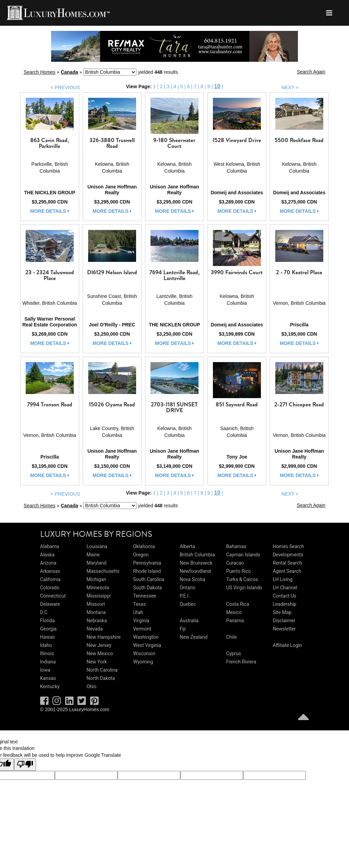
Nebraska (97, 621)
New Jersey (99, 645)
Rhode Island (147, 571)
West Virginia (147, 645)
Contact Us (284, 596)
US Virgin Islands (244, 588)
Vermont (142, 629)
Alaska (47, 555)
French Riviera (241, 662)
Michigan (97, 579)
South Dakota (147, 588)
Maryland (97, 563)
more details (50, 211)
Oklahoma (144, 546)
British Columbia (197, 555)
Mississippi (99, 596)
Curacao (235, 563)
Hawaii (47, 637)
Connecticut (53, 596)
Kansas (48, 678)
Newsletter (284, 629)
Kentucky (50, 686)
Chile (232, 637)
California (50, 579)
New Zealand (194, 637)
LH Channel (285, 588)
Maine (93, 555)
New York (97, 662)
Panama (235, 621)
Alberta (187, 546)
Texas (139, 604)
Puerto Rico (239, 571)
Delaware (50, 604)
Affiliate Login (287, 645)
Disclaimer (284, 621)
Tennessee (145, 596)
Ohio (92, 686)
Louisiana (97, 546)
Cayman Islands (243, 555)
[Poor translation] (25, 765)
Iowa (45, 670)
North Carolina (102, 670)
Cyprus (234, 653)
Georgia (48, 629)
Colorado (50, 588)
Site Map (282, 612)
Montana (96, 612)
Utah (138, 612)
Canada (69, 72)
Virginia (141, 621)
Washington (146, 637)
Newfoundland (195, 571)
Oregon (141, 555)
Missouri (96, 604)
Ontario (188, 588)
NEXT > (290, 88)
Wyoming (143, 662)
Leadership (284, 604)
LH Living (282, 579)
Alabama (50, 546)
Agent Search (287, 571)
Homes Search (288, 546)
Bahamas (236, 546)
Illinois (47, 653)
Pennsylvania (147, 563)
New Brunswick (196, 563)
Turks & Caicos (242, 579)
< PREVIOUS (65, 88)
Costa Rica (238, 604)
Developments (288, 555)
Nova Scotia (192, 579)
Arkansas (50, 571)
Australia (189, 621)
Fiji (183, 629)
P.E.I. (185, 596)
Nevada (95, 629)
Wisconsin (144, 653)
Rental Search (287, 563)
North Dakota (101, 678)
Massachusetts (103, 571)
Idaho (46, 645)
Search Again (311, 72)
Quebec (188, 604)
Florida (47, 621)
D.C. (44, 612)
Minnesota (98, 588)
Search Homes (40, 72)
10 (217, 86)
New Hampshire (104, 637)
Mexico (234, 612)
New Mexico (100, 653)
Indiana (48, 662)
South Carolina (149, 579)
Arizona (48, 563)
